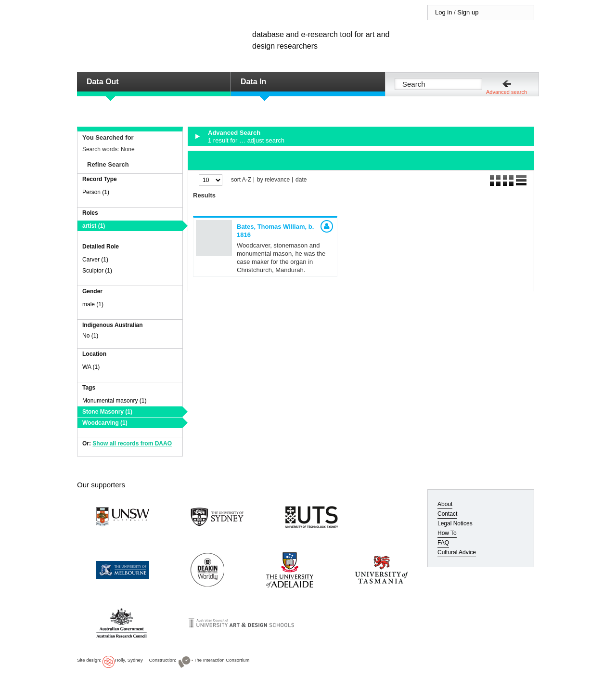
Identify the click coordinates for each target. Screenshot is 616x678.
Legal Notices (455, 523)
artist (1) (94, 226)
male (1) (93, 304)
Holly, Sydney (129, 660)
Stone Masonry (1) (107, 412)
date (301, 180)
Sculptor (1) (97, 271)
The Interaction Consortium (222, 660)
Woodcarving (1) (105, 423)
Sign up (468, 12)
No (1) (90, 336)
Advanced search (507, 92)
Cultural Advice (457, 552)
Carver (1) (95, 260)
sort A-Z (241, 180)
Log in (443, 12)
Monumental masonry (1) (114, 401)
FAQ (443, 543)
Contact (447, 514)
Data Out (103, 82)
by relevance (273, 180)
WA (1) (91, 367)
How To (447, 533)
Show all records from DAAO (132, 443)
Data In (253, 82)
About (445, 504)
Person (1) (96, 192)
